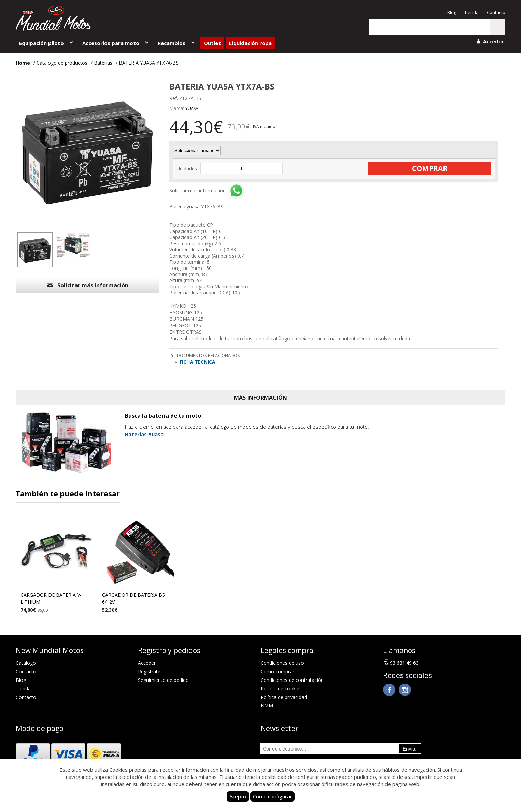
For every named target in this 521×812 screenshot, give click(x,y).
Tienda (471, 12)
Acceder (147, 663)
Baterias (103, 63)
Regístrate (149, 671)
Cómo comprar (277, 671)
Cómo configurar (272, 796)
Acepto (238, 796)
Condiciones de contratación (292, 680)
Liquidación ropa (250, 43)
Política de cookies (281, 689)
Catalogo (26, 663)
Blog (452, 12)
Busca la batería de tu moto (163, 416)
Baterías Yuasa (144, 434)
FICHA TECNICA (197, 362)
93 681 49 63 (401, 662)
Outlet (212, 43)
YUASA (192, 108)
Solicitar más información (87, 285)
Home (23, 63)
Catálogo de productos (62, 63)
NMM (267, 706)
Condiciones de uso (282, 663)
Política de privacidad (284, 697)
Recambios (177, 43)
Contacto (496, 12)
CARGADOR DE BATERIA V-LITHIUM (51, 598)
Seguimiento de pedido (163, 680)
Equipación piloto (47, 43)
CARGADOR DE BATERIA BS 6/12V (133, 598)
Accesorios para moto (116, 43)
